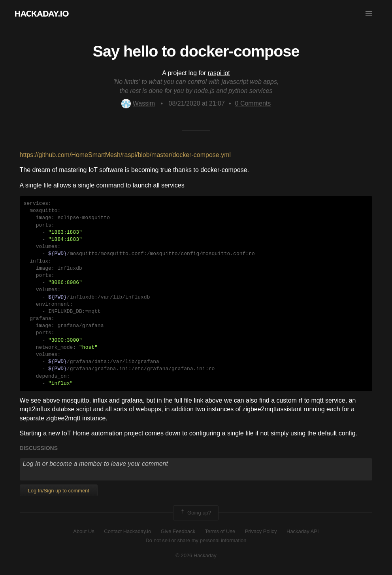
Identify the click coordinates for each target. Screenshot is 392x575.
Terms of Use (220, 531)
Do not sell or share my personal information (196, 540)
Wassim (138, 103)
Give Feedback (178, 531)
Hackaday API (303, 531)
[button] (369, 13)
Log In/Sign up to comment (59, 491)
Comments (253, 103)
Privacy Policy (261, 531)
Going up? (195, 513)
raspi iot (219, 73)
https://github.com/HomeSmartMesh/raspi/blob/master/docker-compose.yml (125, 155)
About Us (84, 531)
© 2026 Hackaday (196, 555)
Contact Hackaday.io (127, 531)
